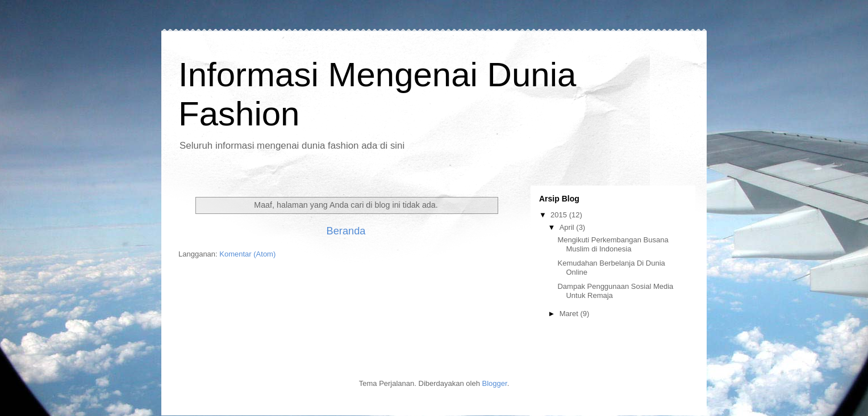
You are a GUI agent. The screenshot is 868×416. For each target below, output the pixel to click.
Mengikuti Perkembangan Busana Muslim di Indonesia (613, 244)
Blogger (495, 383)
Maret (570, 314)
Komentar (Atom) (247, 254)
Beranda (346, 231)
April (568, 227)
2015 (560, 215)
